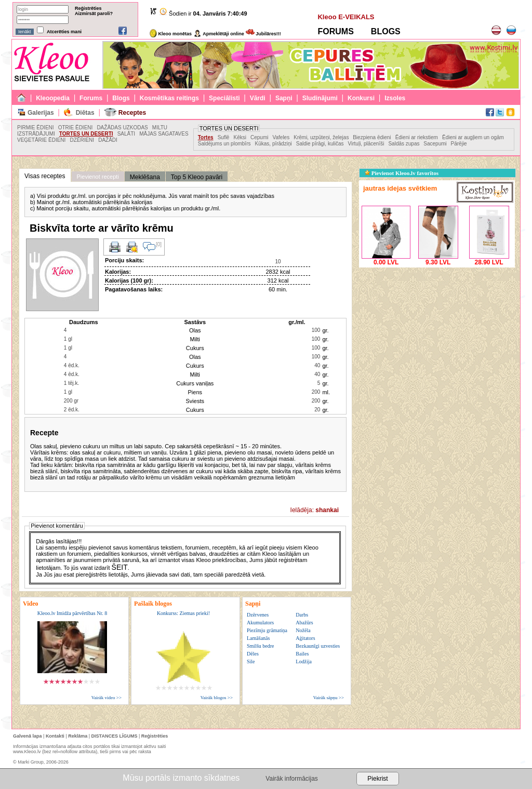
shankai (327, 510)
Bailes (302, 654)
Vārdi (258, 98)
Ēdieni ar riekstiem (417, 137)
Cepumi (259, 137)
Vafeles (281, 137)
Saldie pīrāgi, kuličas (320, 144)
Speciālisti (224, 98)
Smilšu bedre (261, 646)
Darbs (302, 615)
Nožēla (303, 630)
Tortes (206, 137)
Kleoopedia (53, 98)
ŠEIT (120, 567)
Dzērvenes (258, 615)
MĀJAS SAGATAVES (164, 134)
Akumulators (260, 623)
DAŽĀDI (108, 140)
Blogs (121, 98)
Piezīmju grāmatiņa (267, 630)
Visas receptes (45, 176)
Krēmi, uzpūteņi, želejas (322, 137)
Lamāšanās (258, 638)
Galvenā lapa (28, 736)
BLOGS (386, 31)
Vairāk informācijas (291, 779)
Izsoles (395, 98)
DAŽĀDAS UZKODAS (122, 128)
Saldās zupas (404, 144)
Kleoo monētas (171, 34)
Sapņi (284, 98)
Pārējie (459, 144)
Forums (91, 98)
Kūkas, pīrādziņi (274, 144)
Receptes (132, 113)
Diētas (85, 113)
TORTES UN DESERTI (86, 134)
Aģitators (305, 638)
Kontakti (55, 736)
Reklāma (78, 736)
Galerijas (41, 113)
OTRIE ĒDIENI (76, 128)
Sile (251, 661)
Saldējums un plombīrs (224, 144)
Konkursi (361, 98)
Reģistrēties (88, 8)
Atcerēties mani (64, 32)
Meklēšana (145, 177)
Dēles (253, 654)
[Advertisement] (437, 335)
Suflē (224, 137)
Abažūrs (304, 623)
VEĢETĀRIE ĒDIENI (41, 140)
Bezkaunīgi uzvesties (318, 646)
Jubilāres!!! (263, 34)
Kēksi (240, 137)
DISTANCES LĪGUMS (115, 736)
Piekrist (377, 779)
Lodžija (304, 661)
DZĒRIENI (82, 140)
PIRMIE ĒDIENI (36, 128)
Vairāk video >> (107, 698)
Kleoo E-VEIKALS (346, 17)
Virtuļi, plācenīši (366, 144)
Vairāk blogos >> (217, 698)
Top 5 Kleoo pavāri (197, 177)
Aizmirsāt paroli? (94, 14)
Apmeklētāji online (219, 34)
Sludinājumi (320, 98)
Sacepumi (436, 144)
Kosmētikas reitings (169, 98)
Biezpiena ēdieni (372, 137)
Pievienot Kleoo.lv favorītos (402, 173)
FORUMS (335, 31)
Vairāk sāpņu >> (329, 698)
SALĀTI (126, 134)
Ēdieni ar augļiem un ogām (473, 137)
